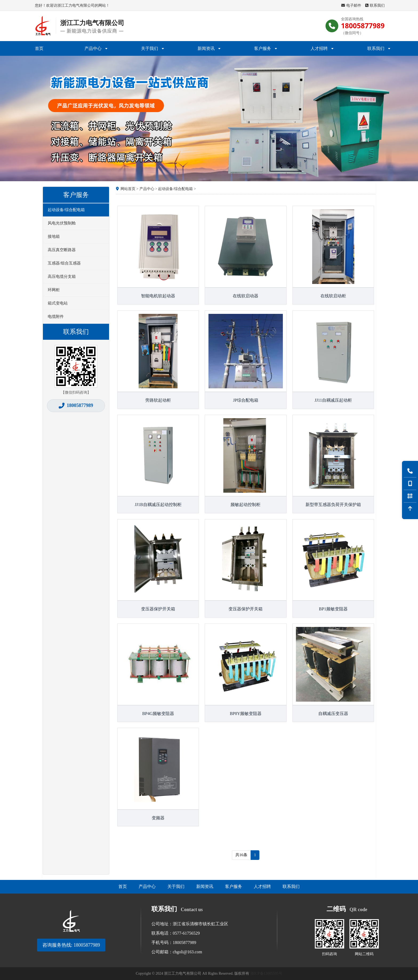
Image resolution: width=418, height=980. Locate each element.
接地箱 (54, 236)
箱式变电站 (58, 303)
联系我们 (375, 5)
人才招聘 (322, 48)
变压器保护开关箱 (158, 609)
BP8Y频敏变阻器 (246, 714)
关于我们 (152, 48)
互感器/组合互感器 (64, 263)
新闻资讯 (209, 48)
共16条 (241, 855)
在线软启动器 (246, 296)
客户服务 (266, 48)
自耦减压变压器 (333, 714)
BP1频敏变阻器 (333, 609)
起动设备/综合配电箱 (66, 210)
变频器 (158, 818)
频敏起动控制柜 (246, 505)
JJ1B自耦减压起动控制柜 (158, 505)
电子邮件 (351, 5)
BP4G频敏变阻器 (158, 714)
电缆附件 (56, 317)
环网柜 (54, 290)
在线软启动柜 (333, 296)
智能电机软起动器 (158, 296)
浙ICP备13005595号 (266, 973)
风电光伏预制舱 (62, 223)
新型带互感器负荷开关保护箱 (333, 505)
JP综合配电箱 (246, 400)
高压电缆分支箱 (62, 276)
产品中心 (96, 48)
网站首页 (128, 189)
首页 (39, 48)
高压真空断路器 (62, 250)
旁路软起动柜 (158, 400)
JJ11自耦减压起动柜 (333, 400)
